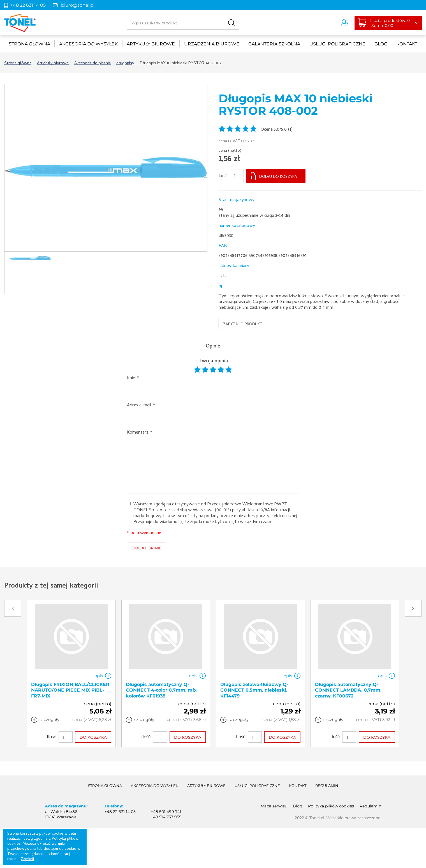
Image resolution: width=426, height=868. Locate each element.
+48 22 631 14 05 (28, 5)
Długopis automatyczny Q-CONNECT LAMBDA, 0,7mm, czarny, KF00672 (348, 690)
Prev (13, 608)
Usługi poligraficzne (337, 44)
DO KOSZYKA (93, 738)
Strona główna (29, 44)
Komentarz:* (140, 433)
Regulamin (327, 786)
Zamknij (27, 859)
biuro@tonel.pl (78, 5)
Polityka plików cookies (331, 806)
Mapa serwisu (274, 806)
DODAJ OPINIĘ (146, 548)
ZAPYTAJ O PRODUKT (243, 325)
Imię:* (133, 378)
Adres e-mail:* (141, 406)
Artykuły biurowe (151, 44)
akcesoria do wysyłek (88, 44)
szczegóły (49, 720)
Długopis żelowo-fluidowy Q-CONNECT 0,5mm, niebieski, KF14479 (254, 690)
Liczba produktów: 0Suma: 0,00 (391, 23)
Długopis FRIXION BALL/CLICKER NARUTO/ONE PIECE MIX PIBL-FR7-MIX (70, 690)
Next (413, 608)
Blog (381, 44)
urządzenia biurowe (212, 44)
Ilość (223, 176)
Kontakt (407, 44)
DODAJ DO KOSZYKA (278, 177)
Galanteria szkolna (274, 44)
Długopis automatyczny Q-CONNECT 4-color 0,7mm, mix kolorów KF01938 (161, 690)
